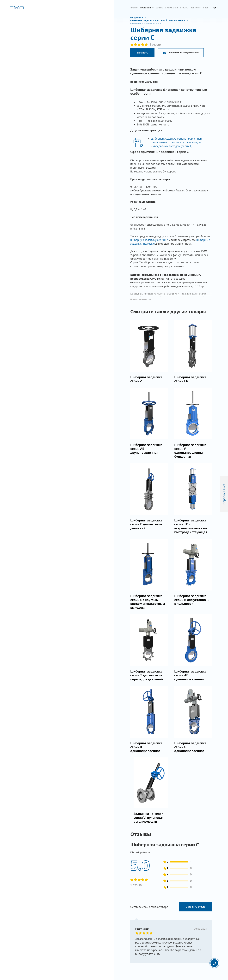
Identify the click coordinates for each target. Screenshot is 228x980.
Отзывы (184, 8)
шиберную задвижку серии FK (149, 240)
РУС (216, 8)
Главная (134, 8)
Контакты (196, 8)
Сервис (159, 8)
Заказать (142, 52)
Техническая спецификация (181, 52)
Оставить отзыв (195, 923)
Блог (206, 8)
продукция (137, 17)
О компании (171, 8)
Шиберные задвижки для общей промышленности (160, 20)
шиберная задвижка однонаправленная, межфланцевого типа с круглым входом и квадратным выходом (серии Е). (176, 142)
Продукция (146, 8)
